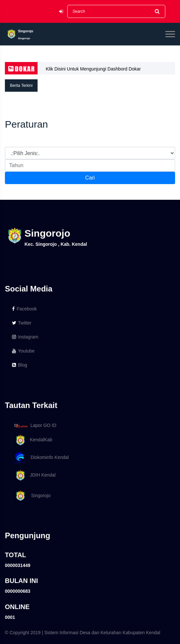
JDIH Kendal (34, 475)
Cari (90, 178)
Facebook (24, 309)
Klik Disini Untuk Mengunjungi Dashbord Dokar (93, 69)
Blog (20, 365)
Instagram (25, 337)
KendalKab (32, 440)
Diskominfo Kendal (41, 458)
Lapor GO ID (35, 425)
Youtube (23, 351)
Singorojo (31, 496)
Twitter (22, 323)
